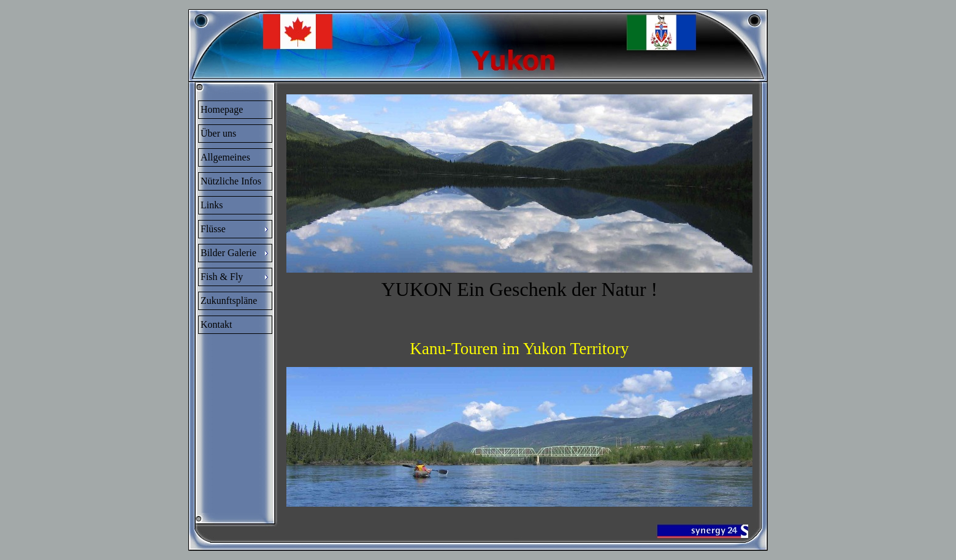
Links (212, 205)
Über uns (218, 133)
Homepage (222, 109)
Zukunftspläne (229, 301)
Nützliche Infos (231, 181)
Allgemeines (225, 157)
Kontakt (216, 324)
